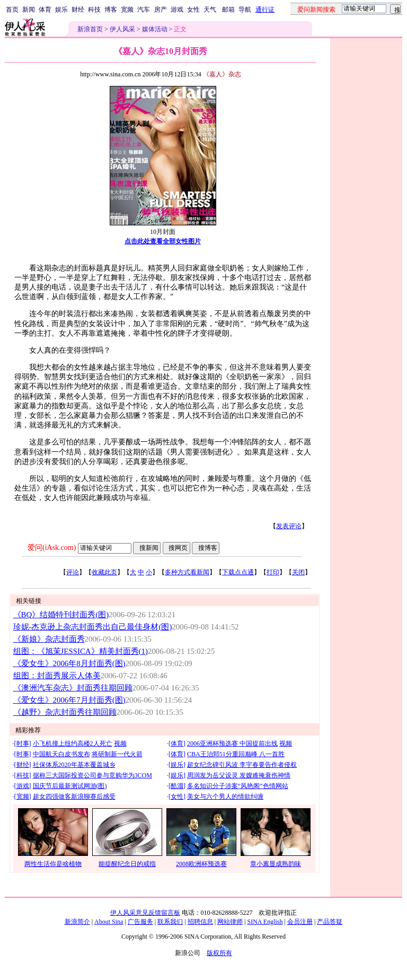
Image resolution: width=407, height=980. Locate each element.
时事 (23, 743)
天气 (210, 10)
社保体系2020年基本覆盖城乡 (74, 765)
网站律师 (230, 922)
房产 (161, 10)
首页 (12, 10)
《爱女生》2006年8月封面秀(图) (69, 663)
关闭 (298, 572)
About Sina (109, 922)
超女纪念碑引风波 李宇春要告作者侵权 (242, 765)
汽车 (144, 10)
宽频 (127, 10)
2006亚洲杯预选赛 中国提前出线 (232, 743)
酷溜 (177, 786)
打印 (273, 572)
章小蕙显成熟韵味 (276, 864)
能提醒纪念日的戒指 (127, 864)
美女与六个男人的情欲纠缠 (225, 797)
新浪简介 (77, 922)
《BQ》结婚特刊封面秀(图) (61, 615)
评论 (73, 572)
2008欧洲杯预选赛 (201, 864)
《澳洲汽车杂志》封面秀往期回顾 (73, 688)
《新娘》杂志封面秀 (49, 639)
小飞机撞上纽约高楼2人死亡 (73, 743)
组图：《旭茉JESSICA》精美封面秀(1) (81, 651)
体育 (45, 10)
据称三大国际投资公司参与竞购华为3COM (92, 775)
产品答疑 (330, 922)
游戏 (177, 10)
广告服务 (140, 922)
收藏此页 (104, 572)
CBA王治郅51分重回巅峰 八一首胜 (236, 754)
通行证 (265, 10)
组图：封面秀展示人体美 (57, 676)
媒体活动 (155, 29)
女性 (193, 10)
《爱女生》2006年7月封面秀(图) (69, 700)
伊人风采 (122, 29)
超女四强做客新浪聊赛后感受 (74, 797)
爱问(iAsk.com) (52, 548)
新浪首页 (90, 29)
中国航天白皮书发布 (61, 754)
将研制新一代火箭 (117, 754)
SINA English (265, 922)
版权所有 (219, 953)
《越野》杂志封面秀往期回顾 (65, 712)
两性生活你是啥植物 (53, 864)
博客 (111, 10)
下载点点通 (238, 572)
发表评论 (289, 526)
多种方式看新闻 (187, 572)
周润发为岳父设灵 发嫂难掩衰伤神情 (239, 775)
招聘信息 (200, 922)
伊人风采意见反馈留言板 (145, 913)
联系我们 (170, 922)
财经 (78, 10)
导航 (245, 10)
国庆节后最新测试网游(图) (70, 786)
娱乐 (61, 10)
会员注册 (300, 922)
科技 (94, 10)
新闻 (29, 10)
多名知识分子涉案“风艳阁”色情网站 (238, 786)
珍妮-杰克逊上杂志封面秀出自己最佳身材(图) (93, 627)
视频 (120, 743)
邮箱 (228, 10)
